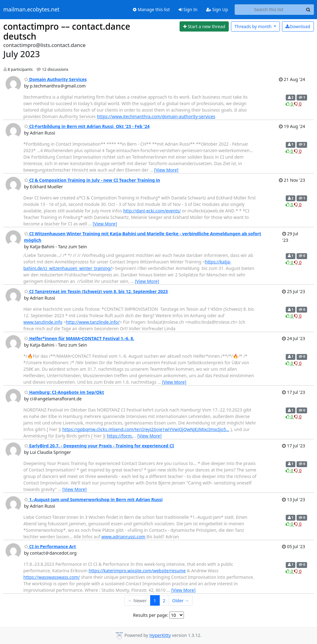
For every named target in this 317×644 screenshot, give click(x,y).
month (253, 26)
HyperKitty (160, 635)
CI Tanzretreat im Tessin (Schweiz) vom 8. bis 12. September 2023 (96, 291)
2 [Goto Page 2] (164, 601)
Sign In (188, 9)
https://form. (120, 436)
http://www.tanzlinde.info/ (93, 322)
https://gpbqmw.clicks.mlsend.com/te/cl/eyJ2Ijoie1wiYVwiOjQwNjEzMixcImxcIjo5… (146, 429)
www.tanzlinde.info (43, 322)
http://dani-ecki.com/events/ (152, 211)
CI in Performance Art (50, 546)
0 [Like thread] (290, 104)
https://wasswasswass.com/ (52, 577)
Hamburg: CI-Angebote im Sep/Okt (64, 392)
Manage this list (151, 9)
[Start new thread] (204, 27)
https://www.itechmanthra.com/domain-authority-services (156, 116)
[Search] (308, 10)
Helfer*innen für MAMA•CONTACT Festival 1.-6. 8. (79, 338)
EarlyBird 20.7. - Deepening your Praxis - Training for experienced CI (99, 446)
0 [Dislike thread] (298, 104)
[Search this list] (269, 10)
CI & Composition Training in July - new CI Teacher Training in (92, 180)
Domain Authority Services (56, 79)
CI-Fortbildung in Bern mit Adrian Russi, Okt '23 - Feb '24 (87, 126)
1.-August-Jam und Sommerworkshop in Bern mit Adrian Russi (93, 499)
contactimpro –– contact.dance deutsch (67, 31)
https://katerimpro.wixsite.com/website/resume (137, 571)
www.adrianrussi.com (123, 537)
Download (298, 26)
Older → (180, 601)
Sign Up (217, 9)
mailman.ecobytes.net (31, 10)
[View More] (166, 170)
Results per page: (151, 615)
